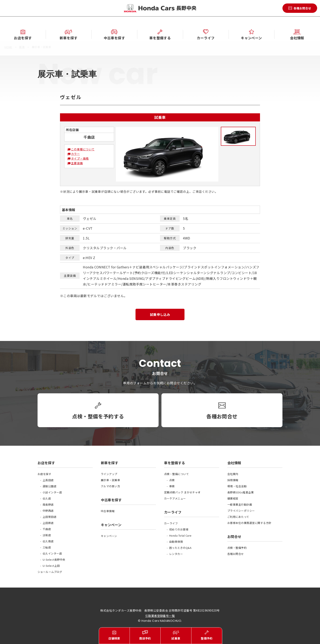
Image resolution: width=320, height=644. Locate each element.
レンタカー (176, 554)
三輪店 (47, 547)
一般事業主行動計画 (240, 505)
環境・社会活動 (237, 486)
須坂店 (47, 535)
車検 (172, 486)
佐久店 (47, 498)
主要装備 (77, 163)
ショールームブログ (50, 572)
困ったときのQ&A (180, 548)
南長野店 (48, 505)
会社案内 (233, 474)
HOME (8, 47)
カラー (75, 154)
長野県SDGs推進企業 (241, 492)
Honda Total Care (180, 535)
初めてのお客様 (179, 529)
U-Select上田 (51, 566)
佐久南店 (48, 541)
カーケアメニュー (175, 498)
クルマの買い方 (110, 486)
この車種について (83, 149)
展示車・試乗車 (110, 480)
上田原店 (48, 523)
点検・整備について (176, 474)
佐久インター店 (52, 553)
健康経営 (233, 498)
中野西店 (48, 511)
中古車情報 (108, 511)
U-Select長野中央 (54, 560)
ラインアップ (109, 474)
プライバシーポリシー (241, 511)
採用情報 (233, 480)
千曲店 (47, 529)
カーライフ (171, 523)
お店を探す (44, 474)
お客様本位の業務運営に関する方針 (249, 523)
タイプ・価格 (80, 158)
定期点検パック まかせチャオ (182, 492)
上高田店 (48, 480)
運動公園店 (49, 486)
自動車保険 (176, 542)
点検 (172, 480)
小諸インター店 (52, 492)
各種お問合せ (236, 554)
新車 (22, 47)
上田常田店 (49, 517)
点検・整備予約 (237, 548)
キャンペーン (109, 536)
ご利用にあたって (238, 517)
